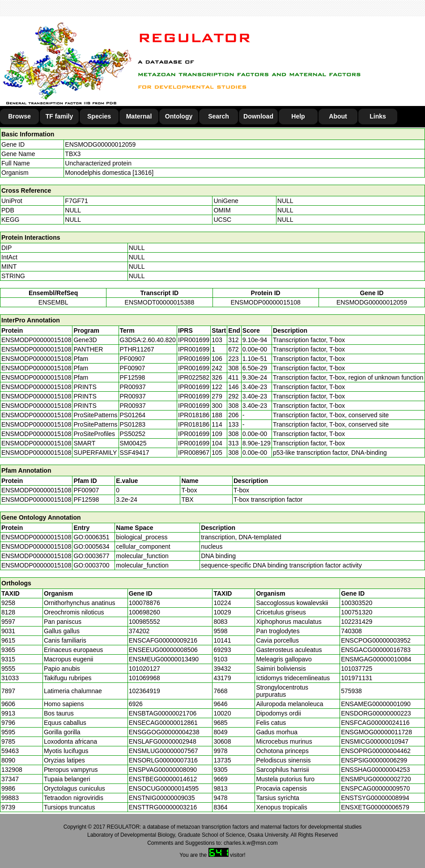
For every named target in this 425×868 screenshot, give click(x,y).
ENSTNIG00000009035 (162, 798)
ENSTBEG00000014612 (163, 779)
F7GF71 (76, 201)
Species (99, 116)
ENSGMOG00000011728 (376, 732)
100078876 (144, 603)
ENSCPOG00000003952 (376, 640)
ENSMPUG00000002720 (376, 779)
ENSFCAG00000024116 (375, 723)
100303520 (357, 603)
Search (219, 116)
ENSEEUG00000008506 (163, 650)
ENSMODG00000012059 (100, 144)
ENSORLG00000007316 (163, 760)
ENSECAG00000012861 (163, 723)
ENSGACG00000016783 (376, 650)
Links (378, 116)
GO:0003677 (91, 556)
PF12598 (86, 500)
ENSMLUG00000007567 (164, 751)
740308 (351, 631)
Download (258, 116)
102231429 (357, 622)
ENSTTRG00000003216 (163, 807)
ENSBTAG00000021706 (163, 713)
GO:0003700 (91, 565)
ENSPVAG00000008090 (163, 770)
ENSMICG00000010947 (375, 741)
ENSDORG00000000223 (376, 713)
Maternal (139, 116)
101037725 (357, 669)
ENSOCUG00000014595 (164, 788)
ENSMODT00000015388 (160, 302)
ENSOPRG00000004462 (376, 751)
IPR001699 (194, 340)
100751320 (357, 612)
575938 (351, 691)
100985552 (144, 622)
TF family (59, 116)
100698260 (144, 612)
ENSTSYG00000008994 (375, 798)
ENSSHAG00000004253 (375, 770)
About (338, 116)
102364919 (144, 691)
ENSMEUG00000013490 (164, 659)
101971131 (357, 678)
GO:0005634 (91, 546)
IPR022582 (194, 377)
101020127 (144, 669)
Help (298, 116)
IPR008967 (194, 453)
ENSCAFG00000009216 (163, 640)
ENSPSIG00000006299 (374, 760)
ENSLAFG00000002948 (163, 741)
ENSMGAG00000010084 (376, 659)
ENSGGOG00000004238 (164, 732)
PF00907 (86, 490)
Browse (19, 116)
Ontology (179, 116)
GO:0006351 (91, 537)
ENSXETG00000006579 (375, 807)
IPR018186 (194, 415)
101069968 (144, 678)
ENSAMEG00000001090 (376, 704)
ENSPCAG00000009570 (375, 788)
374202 (139, 631)
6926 (136, 704)
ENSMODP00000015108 (265, 302)
